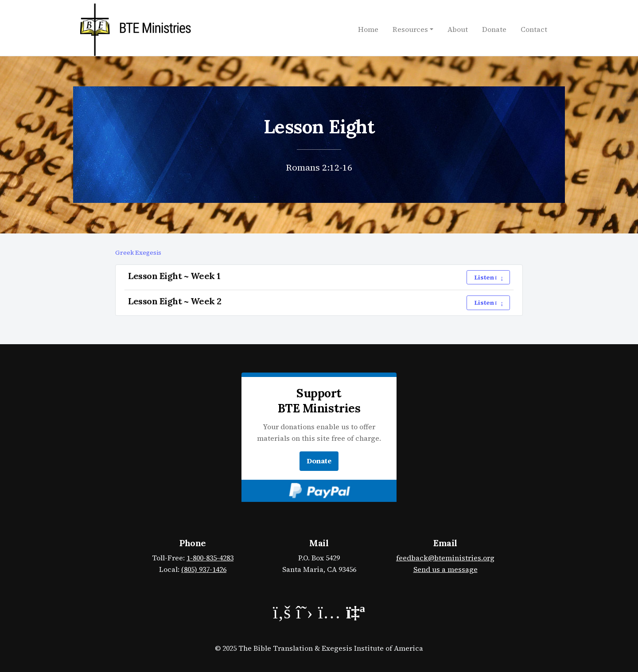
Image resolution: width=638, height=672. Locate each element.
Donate (494, 29)
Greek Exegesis (138, 252)
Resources (410, 29)
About (458, 29)
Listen (488, 277)
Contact (534, 29)
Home (368, 29)
